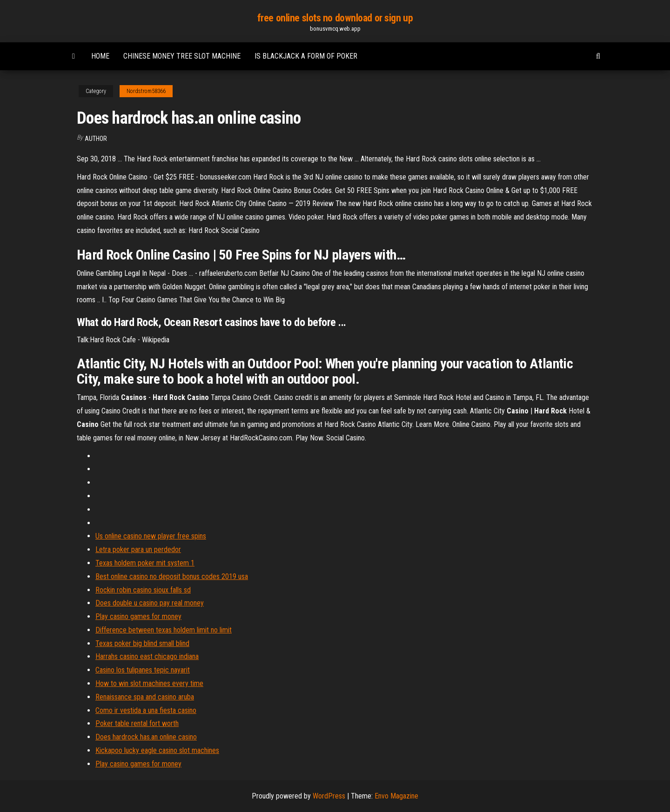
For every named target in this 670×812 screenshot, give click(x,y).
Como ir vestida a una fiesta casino (146, 710)
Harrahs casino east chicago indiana (147, 656)
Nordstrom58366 (146, 91)
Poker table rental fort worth (137, 723)
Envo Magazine (396, 796)
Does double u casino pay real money (150, 603)
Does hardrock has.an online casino (146, 737)
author (96, 139)
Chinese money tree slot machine (182, 56)
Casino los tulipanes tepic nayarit (143, 670)
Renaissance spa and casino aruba (145, 697)
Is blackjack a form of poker (306, 56)
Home (100, 56)
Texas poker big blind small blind (142, 643)
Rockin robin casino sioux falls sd (143, 590)
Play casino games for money (138, 616)
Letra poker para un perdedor (138, 549)
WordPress (329, 796)
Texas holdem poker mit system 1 (145, 563)
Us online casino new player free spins (151, 536)
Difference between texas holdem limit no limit (164, 630)
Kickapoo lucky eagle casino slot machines (157, 750)
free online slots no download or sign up (335, 18)
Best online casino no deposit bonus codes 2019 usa (172, 576)
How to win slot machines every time (149, 683)
